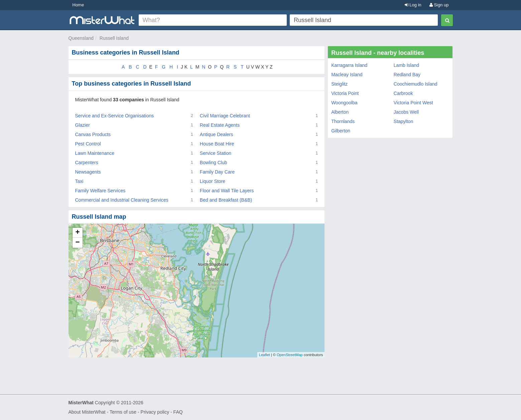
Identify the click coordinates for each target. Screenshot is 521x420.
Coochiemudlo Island (416, 84)
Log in (413, 5)
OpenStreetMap (290, 355)
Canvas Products (93, 134)
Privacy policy (155, 412)
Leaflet (265, 355)
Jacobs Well (406, 112)
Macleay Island (347, 75)
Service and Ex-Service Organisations (115, 116)
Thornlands (343, 121)
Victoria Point (345, 93)
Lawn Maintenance (95, 153)
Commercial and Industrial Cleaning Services (122, 200)
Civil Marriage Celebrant (225, 116)
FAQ (178, 412)
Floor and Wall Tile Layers (227, 191)
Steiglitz (339, 84)
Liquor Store (213, 181)
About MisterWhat (87, 412)
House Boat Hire (217, 144)
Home (78, 5)
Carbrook (403, 93)
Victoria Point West (413, 103)
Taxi (79, 181)
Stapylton (403, 121)
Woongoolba (344, 103)
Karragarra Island (349, 65)
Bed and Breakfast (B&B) (226, 200)
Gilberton (341, 131)
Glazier (83, 125)
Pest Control (88, 144)
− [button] (77, 243)
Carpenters (87, 163)
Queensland (81, 38)
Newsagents (88, 172)
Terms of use (123, 412)
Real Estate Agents (220, 125)
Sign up (439, 5)
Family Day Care (217, 172)
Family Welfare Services (100, 191)
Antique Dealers (217, 134)
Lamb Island (406, 65)
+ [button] (77, 233)
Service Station (216, 153)
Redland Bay (407, 75)
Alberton (340, 112)
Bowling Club (214, 163)
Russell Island (114, 38)
